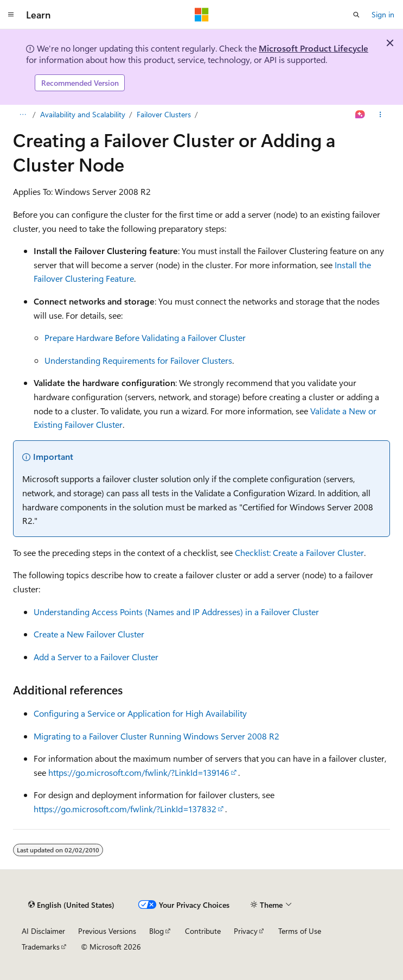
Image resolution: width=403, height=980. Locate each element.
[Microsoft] (202, 15)
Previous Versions (107, 931)
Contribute (203, 931)
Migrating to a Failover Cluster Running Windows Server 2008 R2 (156, 736)
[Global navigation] (11, 15)
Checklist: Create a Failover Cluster (299, 552)
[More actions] (380, 115)
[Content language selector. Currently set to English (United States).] (71, 905)
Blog (156, 931)
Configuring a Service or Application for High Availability (140, 713)
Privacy (246, 931)
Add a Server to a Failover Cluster (96, 657)
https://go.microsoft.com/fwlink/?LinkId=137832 (125, 809)
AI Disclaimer (43, 931)
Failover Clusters (164, 114)
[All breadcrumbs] (23, 115)
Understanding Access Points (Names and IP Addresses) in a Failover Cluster (176, 612)
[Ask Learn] (360, 115)
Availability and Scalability (83, 114)
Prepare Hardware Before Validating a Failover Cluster (145, 337)
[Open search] (356, 15)
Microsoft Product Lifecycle (314, 48)
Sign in (383, 14)
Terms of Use (300, 931)
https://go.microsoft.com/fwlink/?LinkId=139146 (139, 772)
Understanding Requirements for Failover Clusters (138, 360)
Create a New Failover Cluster (89, 634)
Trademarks (41, 947)
